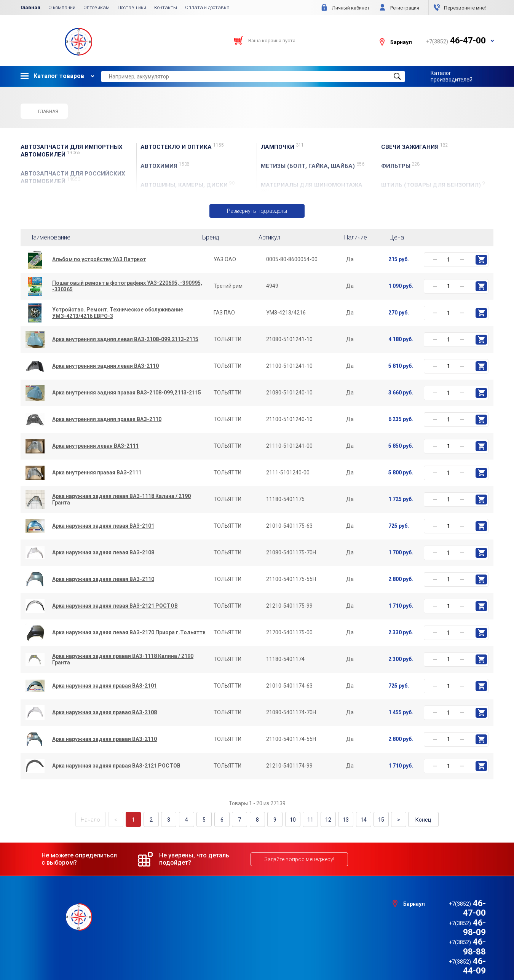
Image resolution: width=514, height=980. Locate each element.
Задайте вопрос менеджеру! (299, 859)
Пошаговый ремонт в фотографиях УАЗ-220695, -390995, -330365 (127, 286)
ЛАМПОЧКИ (282, 147)
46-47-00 (456, 903)
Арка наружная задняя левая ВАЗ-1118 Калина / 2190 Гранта (121, 500)
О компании (62, 7)
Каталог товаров (52, 76)
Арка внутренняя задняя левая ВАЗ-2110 (105, 366)
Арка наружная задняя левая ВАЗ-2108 (103, 553)
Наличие (356, 237)
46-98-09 (456, 912)
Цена (397, 237)
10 (291, 820)
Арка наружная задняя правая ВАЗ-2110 (105, 739)
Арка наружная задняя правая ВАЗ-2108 (105, 713)
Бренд (211, 237)
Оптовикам (97, 7)
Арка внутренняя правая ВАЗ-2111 (97, 473)
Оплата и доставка (207, 7)
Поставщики (132, 7)
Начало (95, 820)
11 (308, 820)
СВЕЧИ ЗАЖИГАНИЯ (415, 147)
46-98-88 (456, 922)
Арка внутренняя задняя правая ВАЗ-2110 (107, 420)
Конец (419, 820)
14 (360, 820)
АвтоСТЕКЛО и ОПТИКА (182, 147)
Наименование (52, 237)
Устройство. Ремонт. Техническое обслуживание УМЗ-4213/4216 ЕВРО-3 (118, 313)
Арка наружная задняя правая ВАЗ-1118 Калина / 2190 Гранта (123, 659)
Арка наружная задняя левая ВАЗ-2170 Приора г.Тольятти (129, 633)
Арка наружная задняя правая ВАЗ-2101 (105, 686)
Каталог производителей (452, 76)
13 (343, 820)
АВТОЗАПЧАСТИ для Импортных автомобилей (72, 151)
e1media (278, 954)
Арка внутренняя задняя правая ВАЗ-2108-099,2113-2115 (127, 393)
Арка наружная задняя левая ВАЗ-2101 (103, 526)
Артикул (269, 237)
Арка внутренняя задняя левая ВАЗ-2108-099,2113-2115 (125, 340)
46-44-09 (456, 932)
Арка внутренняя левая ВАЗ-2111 (95, 446)
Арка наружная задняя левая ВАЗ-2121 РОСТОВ (115, 606)
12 (326, 820)
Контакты (166, 7)
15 (377, 820)
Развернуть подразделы (257, 211)
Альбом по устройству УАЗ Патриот (99, 260)
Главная (30, 7)
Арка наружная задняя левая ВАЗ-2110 (103, 579)
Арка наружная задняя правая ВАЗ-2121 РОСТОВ (116, 766)
